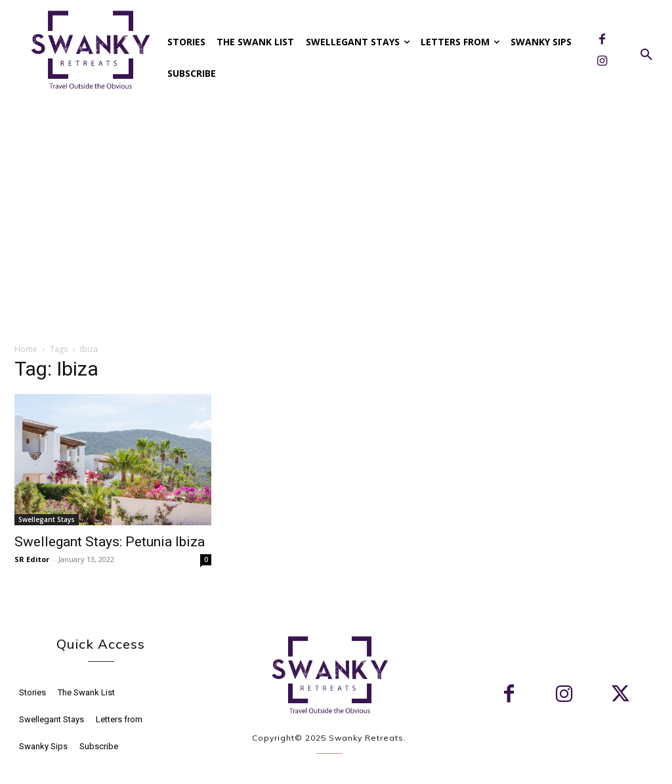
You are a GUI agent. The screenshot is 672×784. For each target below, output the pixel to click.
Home (26, 349)
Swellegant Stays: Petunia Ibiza (110, 542)
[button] (646, 55)
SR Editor (32, 559)
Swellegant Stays (47, 519)
